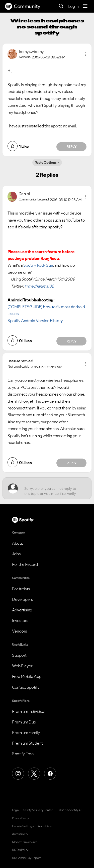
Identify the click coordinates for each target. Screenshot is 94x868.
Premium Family (26, 733)
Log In (73, 6)
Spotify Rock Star (38, 265)
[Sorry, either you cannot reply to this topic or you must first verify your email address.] (52, 488)
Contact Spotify (26, 687)
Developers (22, 599)
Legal (16, 810)
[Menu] (85, 6)
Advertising (22, 610)
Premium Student (27, 743)
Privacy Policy (20, 818)
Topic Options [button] (46, 162)
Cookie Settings (23, 826)
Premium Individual (29, 711)
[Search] (61, 6)
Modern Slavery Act (24, 842)
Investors (20, 620)
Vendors (20, 631)
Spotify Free (23, 754)
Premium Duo (24, 722)
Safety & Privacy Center (38, 810)
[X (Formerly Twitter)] (34, 774)
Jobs (16, 554)
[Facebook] (50, 774)
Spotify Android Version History (35, 321)
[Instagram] (18, 774)
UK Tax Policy (20, 850)
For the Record (25, 564)
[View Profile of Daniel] (24, 194)
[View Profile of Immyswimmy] (31, 51)
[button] (85, 54)
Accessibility (20, 834)
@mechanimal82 (39, 286)
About (18, 543)
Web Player (22, 666)
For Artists (21, 589)
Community (23, 6)
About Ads (45, 826)
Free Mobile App (27, 676)
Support (19, 655)
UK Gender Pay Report (26, 858)
